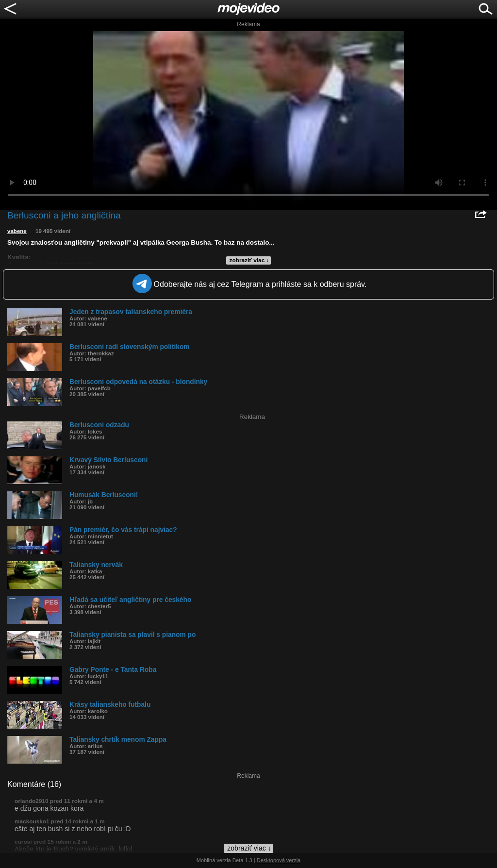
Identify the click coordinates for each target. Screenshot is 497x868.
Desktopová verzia (279, 860)
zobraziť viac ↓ (249, 260)
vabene (17, 231)
